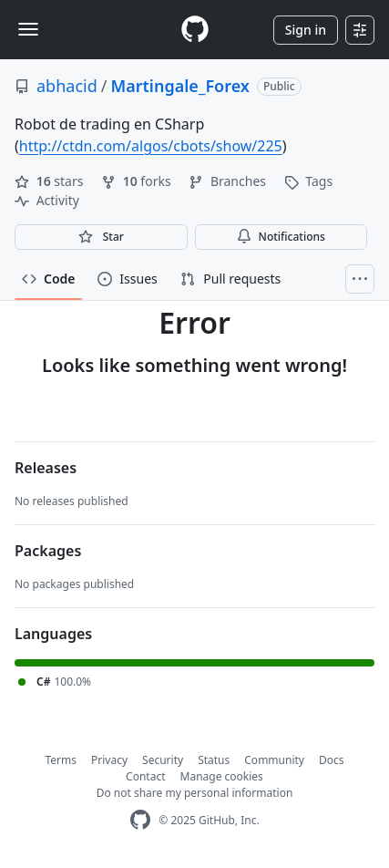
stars (51, 181)
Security (163, 760)
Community (274, 760)
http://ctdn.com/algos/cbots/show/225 (151, 146)
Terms (61, 760)
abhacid (67, 86)
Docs (332, 760)
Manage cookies (222, 776)
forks (138, 181)
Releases (46, 468)
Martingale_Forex (179, 86)
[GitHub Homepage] (140, 820)
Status (214, 760)
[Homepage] (195, 30)
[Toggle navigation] (28, 29)
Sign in (306, 30)
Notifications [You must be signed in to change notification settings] (281, 237)
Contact (145, 776)
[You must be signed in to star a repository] (101, 237)
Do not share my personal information (195, 793)
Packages (48, 551)
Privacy (109, 760)
